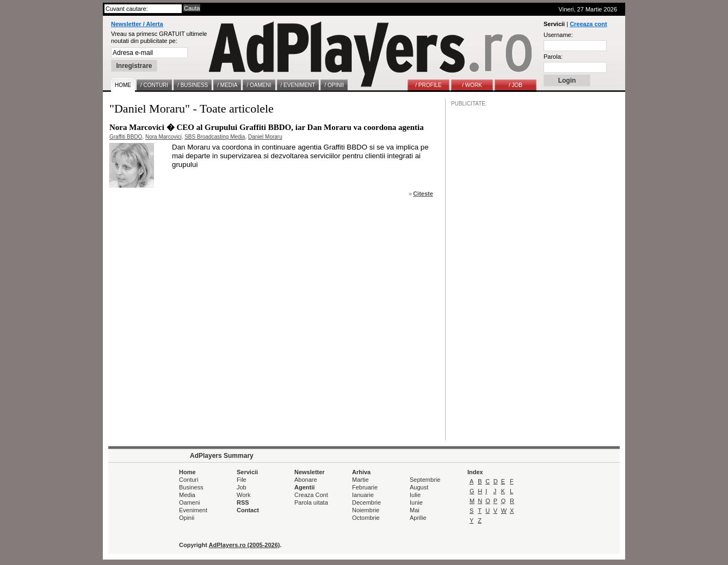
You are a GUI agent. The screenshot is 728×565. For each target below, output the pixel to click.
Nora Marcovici (164, 137)
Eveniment (193, 510)
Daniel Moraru (265, 137)
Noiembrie (366, 510)
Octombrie (366, 518)
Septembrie (425, 480)
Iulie (415, 495)
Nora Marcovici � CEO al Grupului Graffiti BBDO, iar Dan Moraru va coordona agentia (267, 127)
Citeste (423, 194)
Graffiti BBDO (126, 137)
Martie (360, 480)
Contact (248, 510)
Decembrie (366, 502)
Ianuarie (363, 495)
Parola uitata (311, 502)
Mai (415, 510)
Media (187, 495)
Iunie (416, 502)
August (419, 487)
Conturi (189, 480)
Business (191, 487)
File (242, 480)
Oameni (190, 502)
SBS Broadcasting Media (215, 137)
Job (242, 487)
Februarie (365, 487)
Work (243, 495)
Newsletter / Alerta (137, 24)
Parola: (553, 57)
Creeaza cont (588, 24)
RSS (243, 502)
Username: (558, 35)
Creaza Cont (311, 495)
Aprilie (418, 518)
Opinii (187, 518)
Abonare (306, 480)
